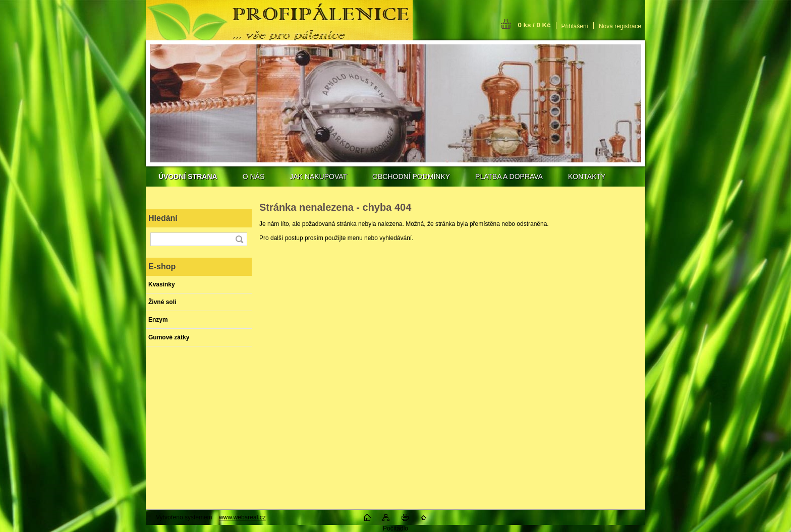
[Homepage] (188, 176)
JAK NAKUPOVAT (318, 176)
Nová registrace (620, 26)
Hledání (163, 218)
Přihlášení (575, 26)
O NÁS (254, 176)
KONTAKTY (587, 176)
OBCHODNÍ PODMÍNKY (411, 176)
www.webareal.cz (242, 517)
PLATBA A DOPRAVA (509, 176)
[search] (239, 239)
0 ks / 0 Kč (534, 25)
